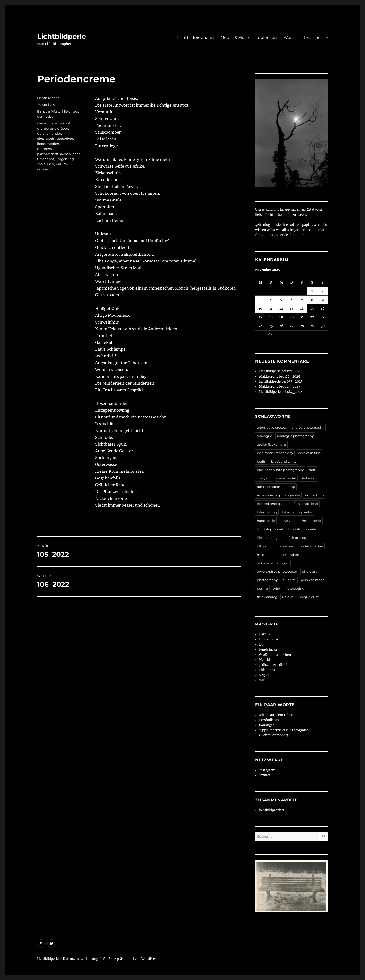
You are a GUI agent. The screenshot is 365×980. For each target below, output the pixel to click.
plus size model (313, 580)
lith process (285, 546)
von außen (46, 164)
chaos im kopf (59, 123)
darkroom (309, 478)
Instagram (267, 770)
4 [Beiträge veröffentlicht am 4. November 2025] (271, 300)
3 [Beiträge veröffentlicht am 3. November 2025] (260, 300)
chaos (42, 123)
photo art (309, 571)
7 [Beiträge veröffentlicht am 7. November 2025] (302, 300)
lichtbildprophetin (303, 529)
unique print (309, 597)
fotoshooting (267, 512)
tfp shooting (295, 588)
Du (261, 644)
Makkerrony (269, 376)
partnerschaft (48, 154)
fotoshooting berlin (297, 512)
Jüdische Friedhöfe (274, 665)
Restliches (313, 37)
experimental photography (278, 495)
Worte (290, 37)
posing (262, 588)
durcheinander (49, 133)
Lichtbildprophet (278, 215)
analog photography (308, 427)
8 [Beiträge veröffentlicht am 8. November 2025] (312, 300)
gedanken (65, 139)
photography (267, 580)
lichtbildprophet (270, 529)
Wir (262, 680)
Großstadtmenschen (275, 655)
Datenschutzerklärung (80, 959)
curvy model (286, 478)
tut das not (46, 159)
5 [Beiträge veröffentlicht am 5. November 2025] (281, 300)
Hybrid (264, 660)
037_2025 (295, 382)
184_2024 (295, 392)
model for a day (311, 546)
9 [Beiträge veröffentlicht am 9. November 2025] (323, 300)
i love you (287, 521)
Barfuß (264, 634)
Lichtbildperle (62, 36)
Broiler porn (269, 639)
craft (312, 470)
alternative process (272, 427)
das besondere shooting (276, 487)
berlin (262, 461)
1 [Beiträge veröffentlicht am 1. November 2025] (312, 291)
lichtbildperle (310, 521)
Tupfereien (266, 37)
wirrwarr (44, 169)
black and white (284, 461)
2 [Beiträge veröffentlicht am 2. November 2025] (323, 291)
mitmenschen (48, 149)
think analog (267, 597)
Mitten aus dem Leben (276, 715)
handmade (266, 521)
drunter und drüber (53, 128)
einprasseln (46, 139)
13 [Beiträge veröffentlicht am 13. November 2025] (291, 309)
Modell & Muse (235, 37)
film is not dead (306, 504)
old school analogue (273, 563)
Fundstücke (268, 650)
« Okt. (270, 335)
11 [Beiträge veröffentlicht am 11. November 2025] (271, 309)
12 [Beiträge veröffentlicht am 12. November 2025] (281, 309)
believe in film (309, 453)
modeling (265, 555)
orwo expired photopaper (277, 571)
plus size (289, 580)
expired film (314, 495)
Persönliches (269, 720)
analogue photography (295, 436)
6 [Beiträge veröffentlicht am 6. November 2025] (291, 300)
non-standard (288, 555)
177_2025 (295, 371)
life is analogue (298, 538)
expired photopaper (273, 504)
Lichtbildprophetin (195, 37)
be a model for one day (275, 453)
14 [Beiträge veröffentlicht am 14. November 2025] (302, 309)
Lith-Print (267, 670)
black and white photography (280, 470)
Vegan (264, 675)
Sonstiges (267, 725)
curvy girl (264, 478)
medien (53, 144)
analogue (265, 436)
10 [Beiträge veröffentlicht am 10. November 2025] (260, 309)
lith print (264, 546)
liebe (41, 144)
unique (288, 597)
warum (61, 164)
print (277, 588)
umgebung (65, 159)
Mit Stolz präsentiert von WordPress (130, 959)
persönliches (70, 154)
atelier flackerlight (271, 444)
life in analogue (269, 538)
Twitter (265, 775)
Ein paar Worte (49, 111)
